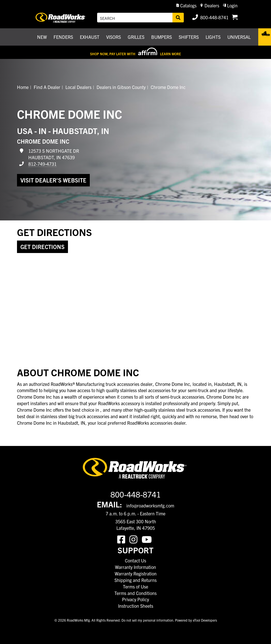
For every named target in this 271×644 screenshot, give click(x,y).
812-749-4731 (42, 164)
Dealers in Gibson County (121, 87)
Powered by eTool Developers (196, 620)
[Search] (178, 18)
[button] (186, 6)
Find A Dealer (47, 87)
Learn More (170, 54)
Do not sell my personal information (147, 620)
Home (23, 87)
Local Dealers (78, 87)
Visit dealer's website (53, 180)
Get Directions (42, 247)
